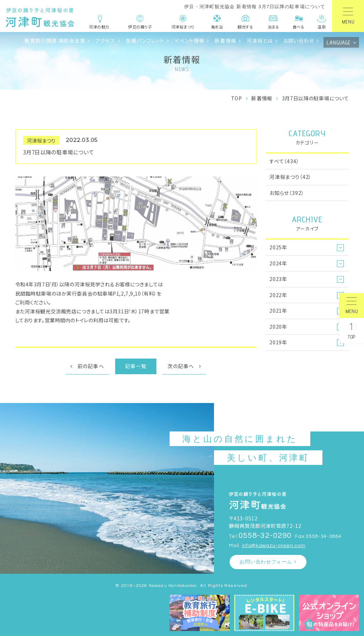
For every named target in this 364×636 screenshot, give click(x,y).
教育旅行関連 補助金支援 (55, 41)
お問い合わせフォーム (266, 562)
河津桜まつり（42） (290, 177)
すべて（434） (284, 161)
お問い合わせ (299, 41)
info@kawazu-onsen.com (274, 545)
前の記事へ (91, 366)
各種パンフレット (145, 41)
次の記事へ (181, 366)
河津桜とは (260, 41)
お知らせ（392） (287, 193)
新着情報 (226, 41)
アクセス (106, 41)
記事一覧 (136, 366)
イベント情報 (190, 41)
